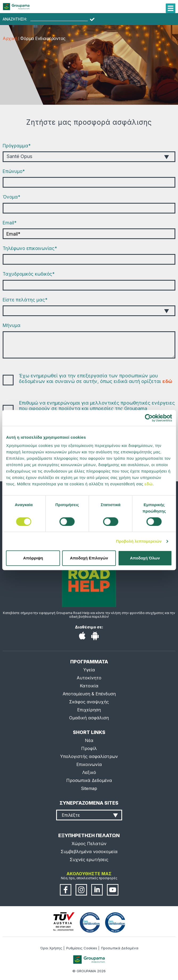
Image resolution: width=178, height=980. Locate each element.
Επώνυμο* (14, 171)
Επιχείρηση (89, 710)
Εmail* (10, 223)
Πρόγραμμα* (17, 146)
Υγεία (89, 670)
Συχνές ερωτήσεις (89, 860)
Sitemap (89, 788)
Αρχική (10, 38)
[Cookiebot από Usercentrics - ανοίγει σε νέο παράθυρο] (149, 418)
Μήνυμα (12, 325)
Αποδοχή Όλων (145, 558)
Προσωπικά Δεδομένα (89, 780)
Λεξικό (89, 772)
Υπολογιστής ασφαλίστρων (89, 756)
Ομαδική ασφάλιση (89, 718)
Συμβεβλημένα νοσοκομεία (89, 852)
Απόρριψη (33, 558)
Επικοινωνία (89, 764)
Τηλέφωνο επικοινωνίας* (30, 248)
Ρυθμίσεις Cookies (82, 948)
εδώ (148, 484)
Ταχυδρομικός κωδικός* (29, 274)
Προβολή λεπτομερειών (139, 541)
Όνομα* (11, 197)
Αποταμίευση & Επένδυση (89, 694)
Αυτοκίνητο (89, 678)
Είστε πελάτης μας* (25, 300)
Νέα (89, 740)
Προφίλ (89, 748)
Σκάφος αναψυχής (89, 702)
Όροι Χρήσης (51, 948)
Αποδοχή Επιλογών (89, 558)
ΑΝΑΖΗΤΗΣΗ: (15, 19)
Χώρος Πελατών (89, 844)
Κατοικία (89, 686)
